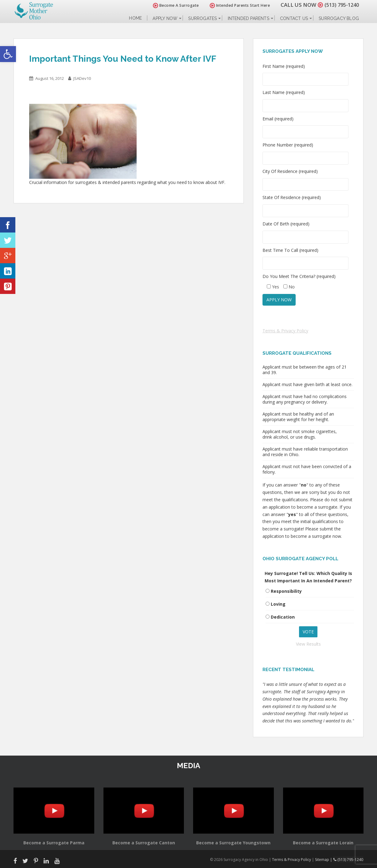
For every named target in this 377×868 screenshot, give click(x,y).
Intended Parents (249, 18)
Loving (278, 604)
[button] (8, 54)
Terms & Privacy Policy (285, 331)
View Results (308, 644)
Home (135, 18)
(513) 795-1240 (340, 5)
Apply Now (165, 18)
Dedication (283, 617)
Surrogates (202, 18)
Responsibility (286, 591)
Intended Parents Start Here (237, 5)
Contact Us (294, 18)
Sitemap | (325, 859)
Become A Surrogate (173, 5)
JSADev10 (82, 78)
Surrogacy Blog (339, 18)
